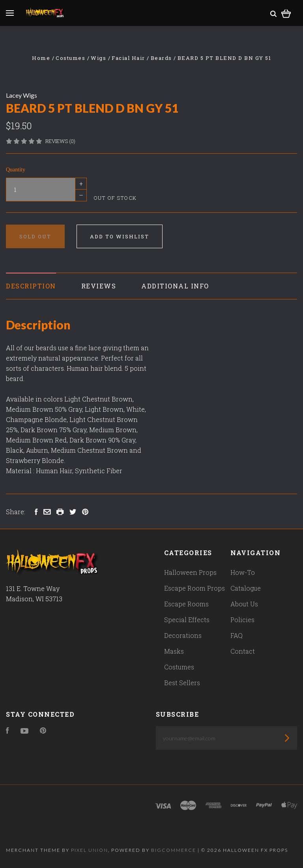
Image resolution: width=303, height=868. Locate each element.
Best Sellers (182, 683)
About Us (244, 604)
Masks (174, 651)
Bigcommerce (174, 850)
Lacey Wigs (22, 95)
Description (31, 286)
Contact (243, 651)
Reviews (99, 286)
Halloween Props (190, 572)
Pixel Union (90, 850)
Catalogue (246, 588)
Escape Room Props (195, 588)
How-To (243, 572)
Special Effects (187, 620)
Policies (242, 620)
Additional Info (175, 286)
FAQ (237, 635)
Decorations (183, 635)
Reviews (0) (60, 141)
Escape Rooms (186, 604)
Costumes (179, 667)
